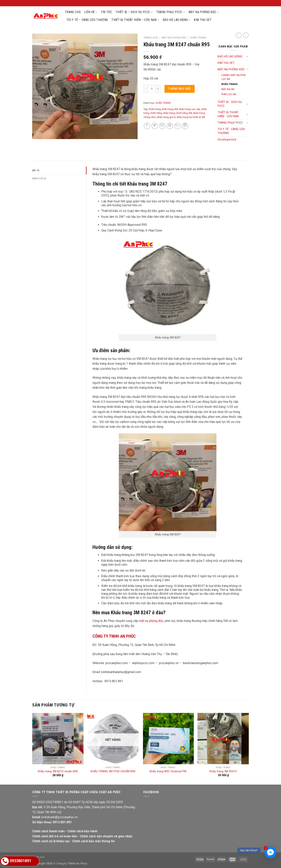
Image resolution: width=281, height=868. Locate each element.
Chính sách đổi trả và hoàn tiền (55, 836)
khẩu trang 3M (170, 109)
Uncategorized (227, 140)
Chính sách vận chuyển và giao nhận (106, 836)
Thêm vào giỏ (179, 89)
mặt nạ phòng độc (151, 621)
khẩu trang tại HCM (187, 117)
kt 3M (202, 117)
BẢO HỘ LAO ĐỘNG (177, 20)
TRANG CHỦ (73, 12)
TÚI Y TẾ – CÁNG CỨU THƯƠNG (87, 20)
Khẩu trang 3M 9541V (223, 771)
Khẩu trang (155, 109)
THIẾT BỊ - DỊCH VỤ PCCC (230, 104)
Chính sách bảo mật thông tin (93, 841)
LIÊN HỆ (91, 12)
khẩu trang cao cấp (190, 109)
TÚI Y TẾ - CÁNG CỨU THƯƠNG (231, 131)
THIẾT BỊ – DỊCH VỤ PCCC (134, 12)
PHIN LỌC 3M (229, 94)
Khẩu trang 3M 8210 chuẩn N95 (58, 771)
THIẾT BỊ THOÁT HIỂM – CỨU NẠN (135, 20)
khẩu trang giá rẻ (166, 117)
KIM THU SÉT (203, 20)
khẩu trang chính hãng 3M (178, 113)
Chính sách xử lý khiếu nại (51, 841)
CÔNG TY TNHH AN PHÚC (114, 636)
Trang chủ (151, 38)
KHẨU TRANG (198, 38)
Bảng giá (38, 857)
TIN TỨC (106, 12)
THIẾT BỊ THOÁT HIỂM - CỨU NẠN (228, 114)
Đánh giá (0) (39, 178)
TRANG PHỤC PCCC (171, 12)
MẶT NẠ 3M (228, 89)
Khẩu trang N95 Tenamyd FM (168, 771)
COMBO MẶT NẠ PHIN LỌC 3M (233, 77)
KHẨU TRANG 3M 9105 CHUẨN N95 (113, 771)
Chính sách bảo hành (82, 831)
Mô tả (36, 170)
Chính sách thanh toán (48, 831)
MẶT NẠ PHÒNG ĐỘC (204, 12)
